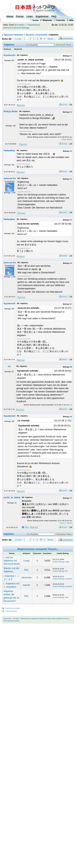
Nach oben (52, 618)
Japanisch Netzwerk (14, 35)
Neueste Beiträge (21, 28)
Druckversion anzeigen (13, 608)
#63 (71, 151)
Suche (34, 20)
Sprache (30, 35)
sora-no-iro (10, 178)
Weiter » (51, 39)
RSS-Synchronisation (11, 621)
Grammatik (42, 35)
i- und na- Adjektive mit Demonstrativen (12, 561)
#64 (71, 179)
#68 (71, 367)
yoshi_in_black (12, 497)
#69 (71, 417)
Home (10, 17)
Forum (20, 17)
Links (30, 17)
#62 (71, 112)
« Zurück (17, 39)
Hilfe (70, 20)
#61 (71, 56)
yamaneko (68, 579)
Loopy (26, 561)
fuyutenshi (10, 55)
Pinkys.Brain (11, 111)
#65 (71, 220)
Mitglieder (46, 20)
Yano (66, 597)
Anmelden (20, 25)
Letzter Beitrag (58, 562)
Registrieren (33, 25)
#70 (71, 498)
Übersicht (8, 28)
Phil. (26, 570)
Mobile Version (62, 618)
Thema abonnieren (11, 611)
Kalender (59, 20)
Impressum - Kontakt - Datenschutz (17, 618)
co (9, 366)
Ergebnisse (42, 17)
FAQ (54, 17)
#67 (71, 304)
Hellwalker (9, 151)
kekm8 (26, 585)
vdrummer (26, 578)
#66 (71, 263)
